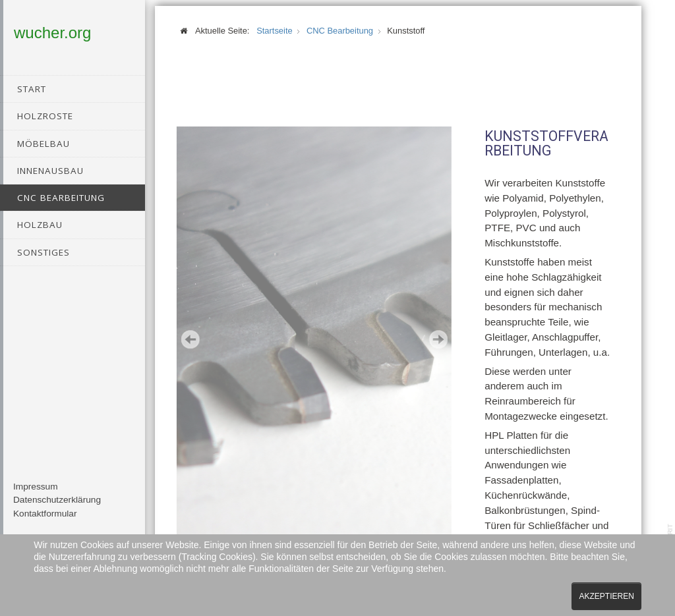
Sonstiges (44, 252)
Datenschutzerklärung (57, 509)
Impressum (36, 496)
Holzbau (40, 225)
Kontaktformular (45, 523)
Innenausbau (50, 171)
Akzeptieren (606, 596)
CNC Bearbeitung (61, 198)
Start (32, 89)
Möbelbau (44, 144)
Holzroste (45, 116)
